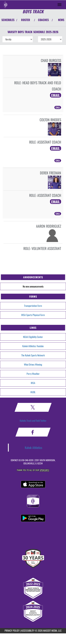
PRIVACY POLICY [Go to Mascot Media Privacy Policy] (12, 630)
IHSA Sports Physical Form (33, 315)
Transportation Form (33, 306)
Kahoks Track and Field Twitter (33, 421)
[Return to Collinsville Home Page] (5, 5)
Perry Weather (33, 374)
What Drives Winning (33, 364)
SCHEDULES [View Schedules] (8, 20)
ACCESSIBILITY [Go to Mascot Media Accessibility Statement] (28, 630)
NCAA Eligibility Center (33, 337)
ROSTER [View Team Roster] (26, 20)
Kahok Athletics (34, 448)
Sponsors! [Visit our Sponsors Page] (44, 470)
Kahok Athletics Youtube (33, 346)
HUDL (33, 392)
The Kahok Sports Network (33, 355)
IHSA (33, 383)
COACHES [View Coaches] (43, 20)
